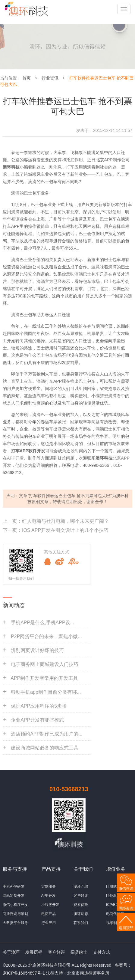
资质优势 (81, 905)
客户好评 (81, 896)
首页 (27, 78)
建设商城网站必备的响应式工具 (45, 748)
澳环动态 (81, 914)
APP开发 (15, 458)
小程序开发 (50, 905)
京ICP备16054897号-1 (24, 973)
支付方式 (102, 952)
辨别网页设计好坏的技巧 (37, 650)
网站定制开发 (14, 896)
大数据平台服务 (15, 923)
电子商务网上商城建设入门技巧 (45, 664)
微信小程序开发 (15, 905)
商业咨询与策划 (15, 914)
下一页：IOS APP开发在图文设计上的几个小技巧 (56, 530)
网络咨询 (126, 908)
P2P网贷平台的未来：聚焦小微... (46, 636)
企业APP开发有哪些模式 (37, 720)
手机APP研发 (14, 887)
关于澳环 (11, 952)
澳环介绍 (81, 887)
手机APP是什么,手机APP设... (42, 623)
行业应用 (49, 923)
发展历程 (34, 952)
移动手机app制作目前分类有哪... (46, 692)
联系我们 (81, 923)
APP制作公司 (117, 160)
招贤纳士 (79, 952)
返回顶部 (126, 928)
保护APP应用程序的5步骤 (39, 706)
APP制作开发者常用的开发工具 (44, 678)
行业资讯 (50, 78)
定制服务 (49, 887)
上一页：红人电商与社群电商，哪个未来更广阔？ (56, 521)
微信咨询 (126, 889)
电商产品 (49, 914)
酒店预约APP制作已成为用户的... (47, 734)
